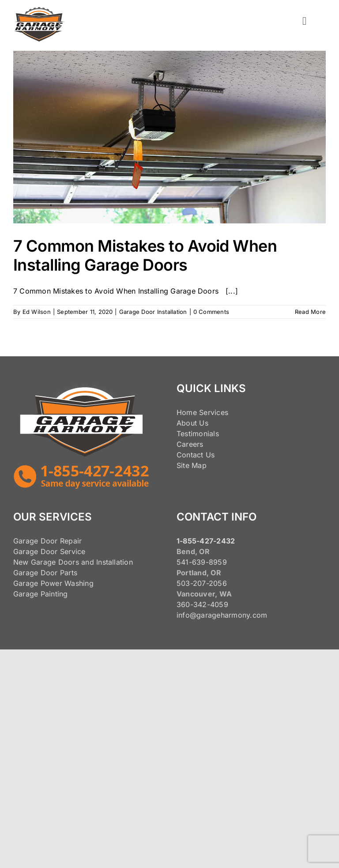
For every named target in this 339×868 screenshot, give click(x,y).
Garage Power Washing (53, 583)
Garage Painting (41, 594)
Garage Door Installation (153, 312)
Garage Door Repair (47, 541)
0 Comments (211, 312)
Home (187, 412)
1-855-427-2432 (206, 541)
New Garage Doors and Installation (73, 562)
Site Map (192, 465)
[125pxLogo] (40, 11)
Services (214, 412)
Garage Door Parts (45, 573)
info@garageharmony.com (222, 615)
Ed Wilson (37, 312)
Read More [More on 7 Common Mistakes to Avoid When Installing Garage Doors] (310, 312)
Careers (190, 444)
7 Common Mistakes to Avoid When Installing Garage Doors (145, 255)
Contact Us (196, 455)
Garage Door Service (49, 551)
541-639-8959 (202, 562)
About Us (192, 423)
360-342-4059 (202, 604)
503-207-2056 (202, 583)
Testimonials (198, 434)
